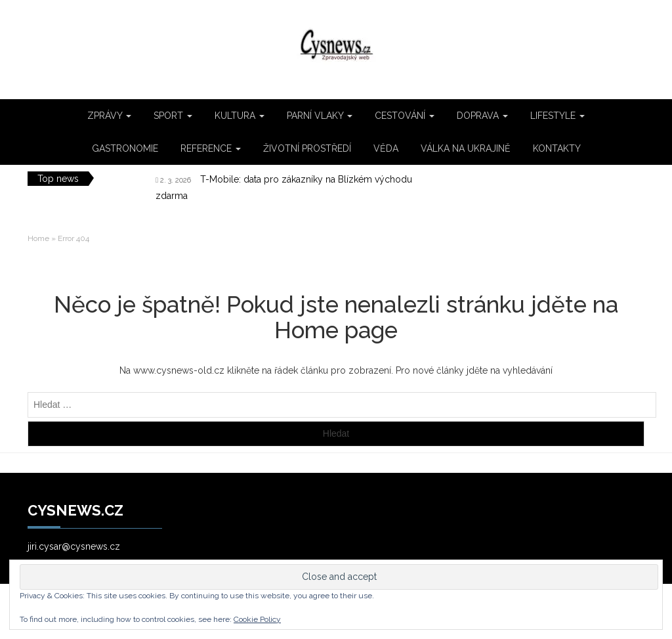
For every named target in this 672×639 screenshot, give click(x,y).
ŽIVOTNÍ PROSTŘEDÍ (307, 148)
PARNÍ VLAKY (320, 116)
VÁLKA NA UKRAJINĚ (466, 148)
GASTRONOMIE (125, 148)
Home (38, 238)
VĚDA (386, 148)
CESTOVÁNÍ (405, 116)
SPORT (173, 116)
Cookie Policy (257, 619)
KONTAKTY (557, 148)
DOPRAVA (482, 116)
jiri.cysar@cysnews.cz (74, 546)
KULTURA (240, 116)
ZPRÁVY (109, 116)
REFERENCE (211, 148)
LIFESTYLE (557, 116)
